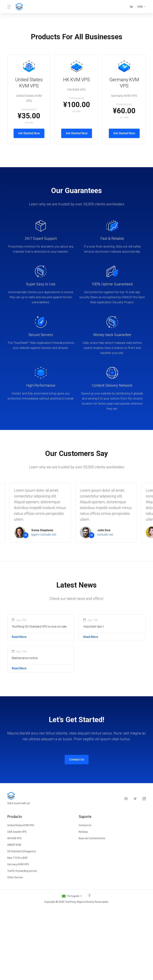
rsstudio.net (105, 606)
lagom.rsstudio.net (44, 606)
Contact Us (77, 833)
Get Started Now (41, 122)
